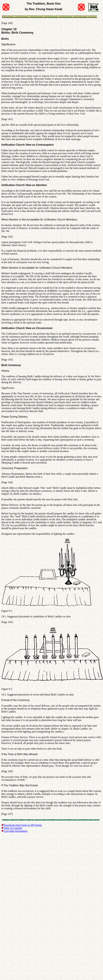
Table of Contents (13, 828)
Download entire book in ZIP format (23, 825)
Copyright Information (15, 831)
